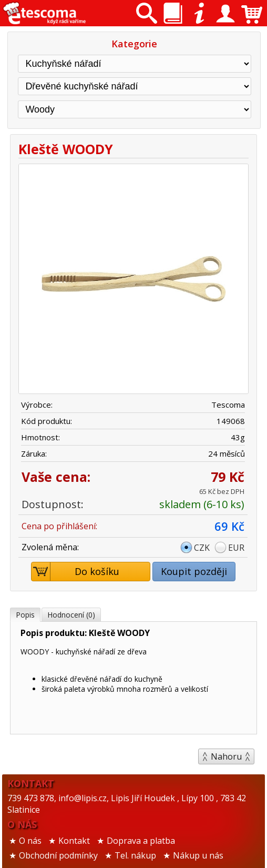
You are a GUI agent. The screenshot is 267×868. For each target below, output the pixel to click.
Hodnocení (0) (71, 615)
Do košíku (76, 572)
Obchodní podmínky (58, 855)
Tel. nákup (135, 855)
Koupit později (194, 571)
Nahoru (226, 756)
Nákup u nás (198, 855)
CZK (202, 548)
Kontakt (74, 841)
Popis (25, 615)
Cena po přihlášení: (59, 526)
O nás (30, 841)
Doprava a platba (141, 841)
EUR (236, 548)
